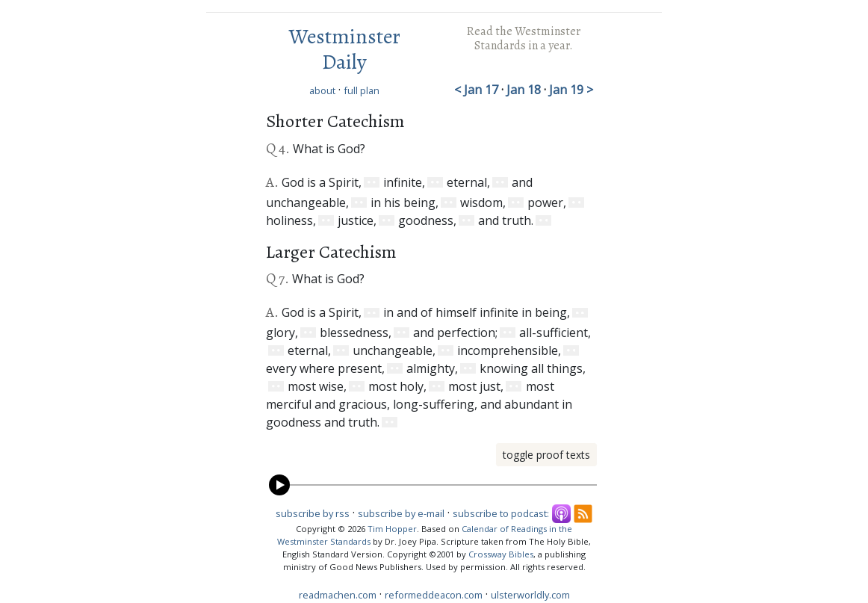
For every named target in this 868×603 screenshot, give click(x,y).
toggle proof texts (546, 455)
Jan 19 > (571, 90)
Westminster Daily (345, 49)
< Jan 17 (478, 90)
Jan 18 (525, 90)
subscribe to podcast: (501, 513)
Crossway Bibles (501, 554)
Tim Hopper (392, 529)
